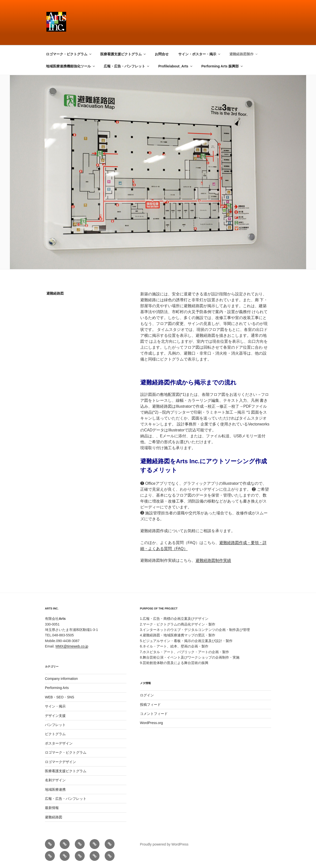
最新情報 (52, 808)
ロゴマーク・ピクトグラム (69, 54)
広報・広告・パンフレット (127, 66)
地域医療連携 (55, 789)
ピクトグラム (55, 734)
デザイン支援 (55, 716)
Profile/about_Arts (176, 66)
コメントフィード (154, 714)
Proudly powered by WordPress (164, 844)
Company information (61, 679)
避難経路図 (54, 817)
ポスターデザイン (59, 743)
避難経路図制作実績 (213, 560)
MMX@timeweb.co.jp (72, 646)
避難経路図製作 (244, 54)
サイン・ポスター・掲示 (200, 54)
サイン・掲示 (55, 706)
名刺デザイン (55, 780)
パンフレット (55, 725)
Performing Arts (57, 688)
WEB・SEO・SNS (59, 697)
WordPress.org (151, 723)
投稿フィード (150, 705)
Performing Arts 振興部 (223, 66)
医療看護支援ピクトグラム (123, 54)
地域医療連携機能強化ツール (71, 66)
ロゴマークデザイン (60, 762)
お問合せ (162, 54)
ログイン (147, 695)
